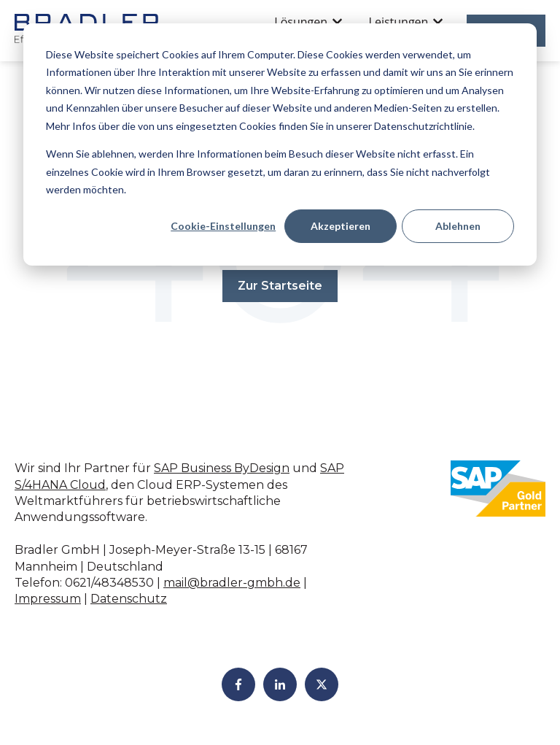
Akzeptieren (341, 226)
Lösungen (301, 22)
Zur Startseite (280, 286)
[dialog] (280, 144)
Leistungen (399, 22)
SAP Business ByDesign (222, 468)
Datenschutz (129, 599)
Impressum (48, 599)
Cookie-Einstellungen (223, 226)
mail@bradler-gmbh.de (232, 583)
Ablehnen (458, 226)
